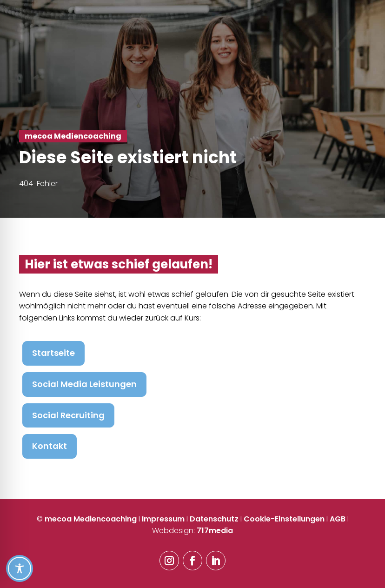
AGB (338, 519)
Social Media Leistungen (84, 384)
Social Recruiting (68, 415)
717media (215, 531)
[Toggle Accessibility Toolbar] (192, 568)
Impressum (163, 519)
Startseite (53, 353)
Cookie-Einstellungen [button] (284, 519)
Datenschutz (214, 519)
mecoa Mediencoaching (91, 519)
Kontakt (50, 446)
